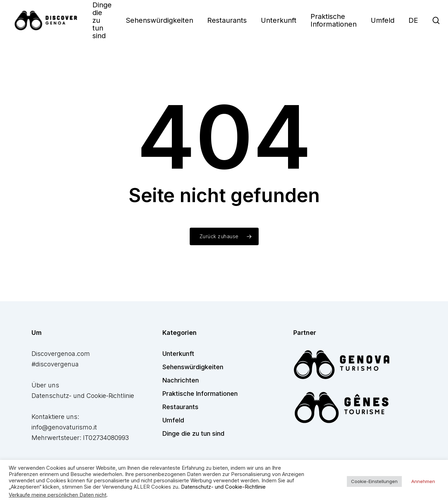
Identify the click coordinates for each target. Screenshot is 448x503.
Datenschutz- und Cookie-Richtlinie (83, 396)
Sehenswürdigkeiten (193, 367)
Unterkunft (178, 354)
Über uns (45, 385)
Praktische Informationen (200, 394)
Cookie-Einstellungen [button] (374, 481)
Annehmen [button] (423, 481)
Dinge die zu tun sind (193, 433)
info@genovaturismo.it (64, 427)
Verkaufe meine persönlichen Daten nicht (58, 495)
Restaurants (180, 407)
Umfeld (173, 420)
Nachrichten (181, 380)
